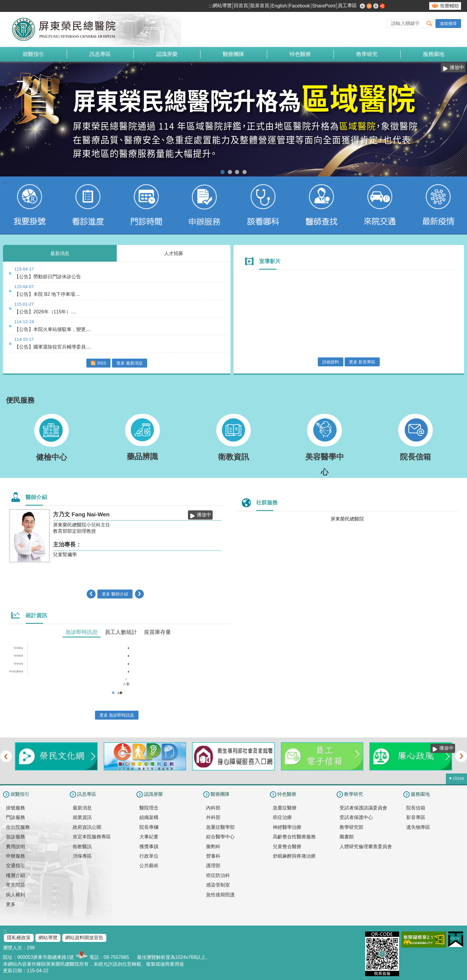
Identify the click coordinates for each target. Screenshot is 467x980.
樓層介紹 (15, 875)
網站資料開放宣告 (84, 938)
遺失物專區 (418, 827)
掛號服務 (15, 808)
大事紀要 (149, 837)
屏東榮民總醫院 (347, 519)
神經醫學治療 (287, 827)
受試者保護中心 (356, 817)
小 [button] (362, 6)
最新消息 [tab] (60, 253)
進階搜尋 (448, 24)
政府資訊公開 (87, 827)
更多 (11, 904)
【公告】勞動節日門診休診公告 (48, 277)
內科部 (213, 808)
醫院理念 (149, 808)
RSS (102, 363)
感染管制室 (218, 885)
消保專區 (82, 856)
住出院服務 (18, 827)
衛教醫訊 (82, 847)
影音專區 (416, 817)
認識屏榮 (167, 54)
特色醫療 (300, 54)
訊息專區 (100, 54)
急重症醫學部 (220, 827)
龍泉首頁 (260, 6)
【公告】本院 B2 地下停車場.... (47, 294)
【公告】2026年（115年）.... (45, 312)
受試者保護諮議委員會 (363, 808)
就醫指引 (33, 54)
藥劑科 (213, 847)
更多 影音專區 (362, 362)
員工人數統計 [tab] (121, 632)
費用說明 (15, 847)
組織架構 (149, 817)
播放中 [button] (457, 67)
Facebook (300, 6)
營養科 (213, 856)
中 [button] (369, 6)
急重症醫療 (285, 808)
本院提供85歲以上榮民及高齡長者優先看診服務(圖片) (237, 172)
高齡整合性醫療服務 (294, 837)
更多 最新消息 (130, 363)
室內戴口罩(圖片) (245, 172)
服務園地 (434, 54)
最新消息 (82, 808)
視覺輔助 (449, 6)
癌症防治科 (218, 875)
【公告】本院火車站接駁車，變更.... (53, 329)
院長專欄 (149, 827)
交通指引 (15, 866)
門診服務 (15, 817)
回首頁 (241, 6)
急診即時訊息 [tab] (82, 632)
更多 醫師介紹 (115, 594)
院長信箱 (416, 808)
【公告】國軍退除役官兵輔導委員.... (53, 347)
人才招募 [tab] (174, 253)
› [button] (139, 594)
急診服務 (15, 837)
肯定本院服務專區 (92, 837)
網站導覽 (222, 6)
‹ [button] (91, 594)
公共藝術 (149, 866)
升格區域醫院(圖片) (222, 172)
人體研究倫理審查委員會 (366, 847)
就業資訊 (82, 817)
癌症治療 (282, 817)
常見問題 (15, 885)
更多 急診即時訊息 (117, 715)
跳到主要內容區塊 (3, 3)
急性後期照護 (220, 895)
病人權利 (15, 895)
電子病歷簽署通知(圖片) (230, 172)
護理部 (213, 866)
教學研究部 (351, 827)
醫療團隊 (233, 54)
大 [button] (376, 6)
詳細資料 (331, 362)
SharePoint (324, 6)
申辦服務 (15, 856)
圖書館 (347, 837)
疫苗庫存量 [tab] (158, 632)
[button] (429, 23)
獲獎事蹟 (149, 847)
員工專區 (347, 6)
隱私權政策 (19, 938)
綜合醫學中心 (220, 837)
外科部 (213, 817)
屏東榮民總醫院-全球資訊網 (67, 29)
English (279, 6)
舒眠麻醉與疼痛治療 (294, 856)
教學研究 (367, 54)
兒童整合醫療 (287, 847)
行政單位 (149, 856)
